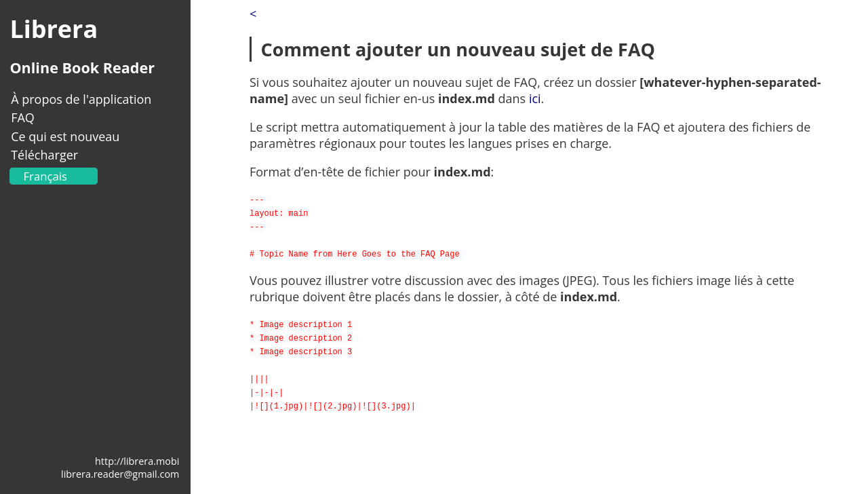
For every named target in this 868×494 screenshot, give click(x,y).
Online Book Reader (82, 68)
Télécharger (44, 155)
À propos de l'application (81, 99)
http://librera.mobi (137, 461)
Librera (54, 29)
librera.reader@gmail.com (120, 474)
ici (535, 98)
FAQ (23, 117)
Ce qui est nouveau (65, 136)
